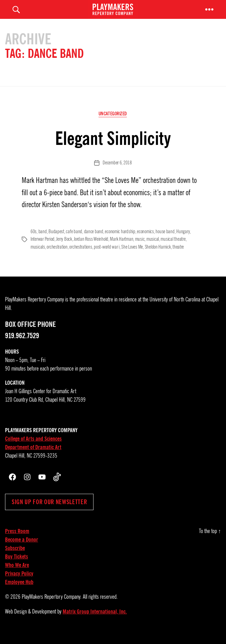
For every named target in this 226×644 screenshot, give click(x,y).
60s (34, 241)
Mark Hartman (121, 249)
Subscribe (15, 557)
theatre (178, 256)
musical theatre (173, 249)
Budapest (56, 241)
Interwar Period (42, 249)
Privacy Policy (19, 582)
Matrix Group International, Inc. (95, 620)
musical (153, 249)
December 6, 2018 (117, 173)
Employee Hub (19, 591)
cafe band (74, 241)
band (43, 241)
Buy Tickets (17, 565)
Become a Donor (22, 548)
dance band (93, 241)
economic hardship (120, 241)
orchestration (57, 256)
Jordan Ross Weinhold (91, 249)
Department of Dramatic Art (33, 456)
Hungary (183, 241)
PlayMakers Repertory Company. (52, 606)
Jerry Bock (64, 249)
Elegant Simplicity (113, 148)
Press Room (17, 540)
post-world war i (107, 256)
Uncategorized (113, 124)
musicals (38, 256)
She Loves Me (132, 256)
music (140, 249)
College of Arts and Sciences (33, 448)
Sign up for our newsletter (49, 511)
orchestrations (81, 256)
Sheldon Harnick (158, 256)
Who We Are (17, 574)
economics (145, 241)
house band (165, 241)
